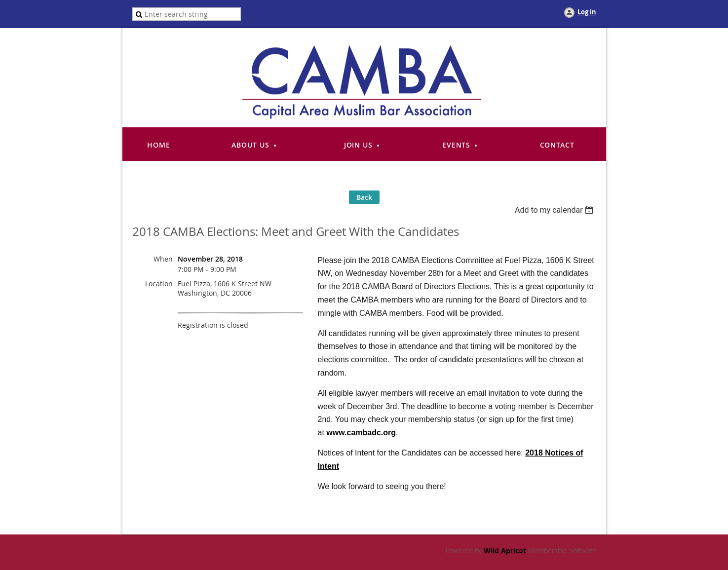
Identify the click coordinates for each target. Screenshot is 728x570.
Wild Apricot (505, 551)
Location (159, 284)
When (163, 259)
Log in (587, 12)
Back (364, 197)
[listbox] (556, 210)
